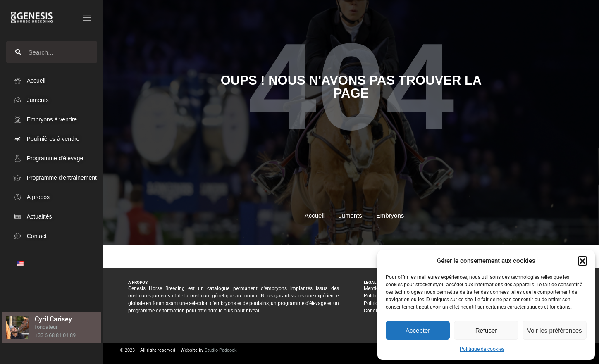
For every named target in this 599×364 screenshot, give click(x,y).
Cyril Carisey (53, 319)
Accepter (418, 330)
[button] (582, 261)
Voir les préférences (555, 330)
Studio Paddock (221, 350)
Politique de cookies (482, 349)
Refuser (486, 330)
